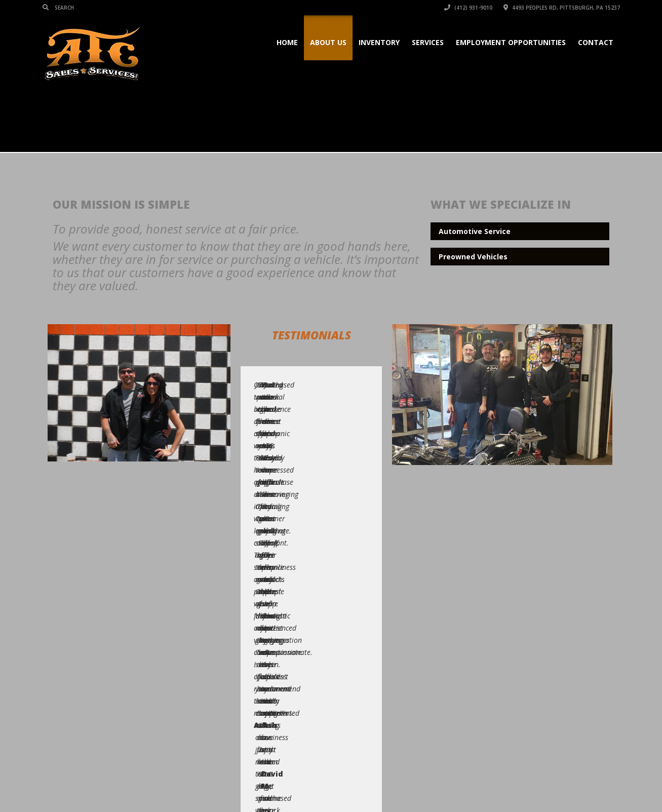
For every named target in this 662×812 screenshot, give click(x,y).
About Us (328, 42)
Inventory (379, 42)
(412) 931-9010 (468, 8)
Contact (596, 42)
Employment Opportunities (511, 42)
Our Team (488, 785)
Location (556, 785)
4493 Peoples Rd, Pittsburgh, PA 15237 (562, 8)
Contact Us (599, 785)
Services (428, 42)
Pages (372, 785)
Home (287, 42)
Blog (523, 785)
